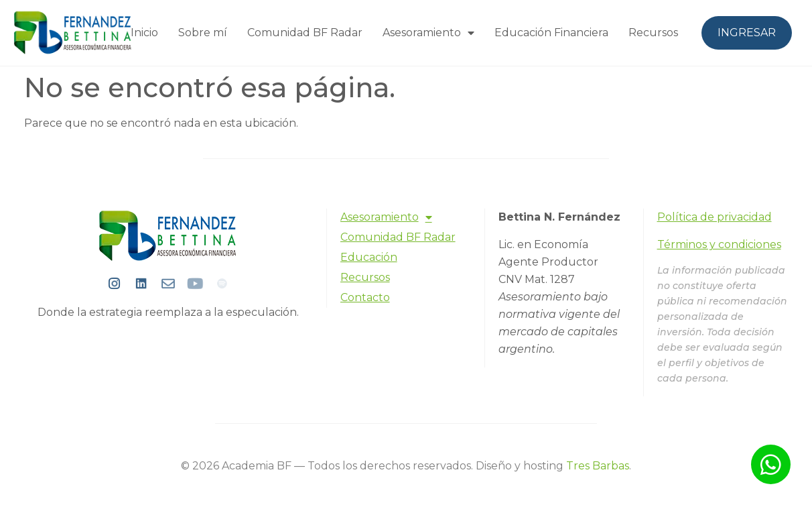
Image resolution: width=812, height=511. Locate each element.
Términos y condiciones (719, 244)
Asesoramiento (428, 33)
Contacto (365, 297)
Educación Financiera (551, 33)
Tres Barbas (598, 466)
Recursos (653, 33)
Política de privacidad (715, 217)
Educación (369, 257)
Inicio (144, 33)
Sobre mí (203, 33)
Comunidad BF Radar (305, 33)
